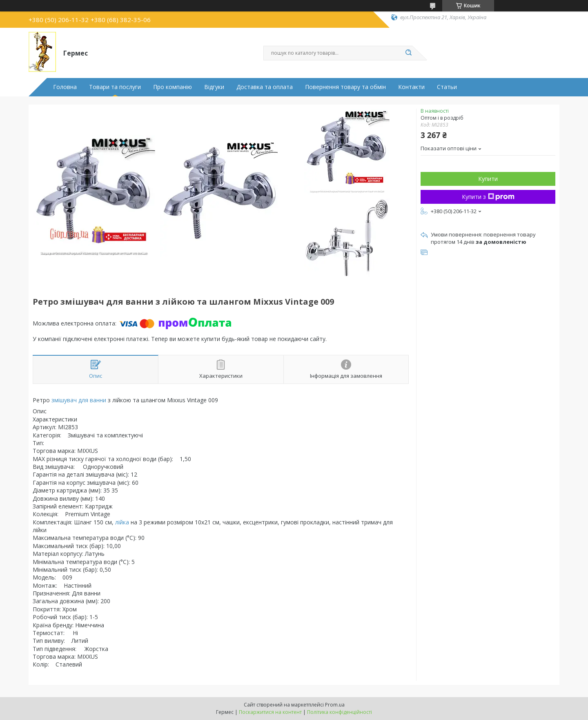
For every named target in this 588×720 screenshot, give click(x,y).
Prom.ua (335, 705)
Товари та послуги (115, 87)
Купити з (488, 197)
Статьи (447, 87)
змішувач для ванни (79, 400)
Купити (488, 179)
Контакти (411, 87)
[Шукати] (408, 53)
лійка (122, 522)
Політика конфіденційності (340, 712)
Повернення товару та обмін (345, 87)
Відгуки (214, 87)
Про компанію (173, 87)
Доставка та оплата (265, 87)
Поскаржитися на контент (270, 712)
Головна (65, 87)
